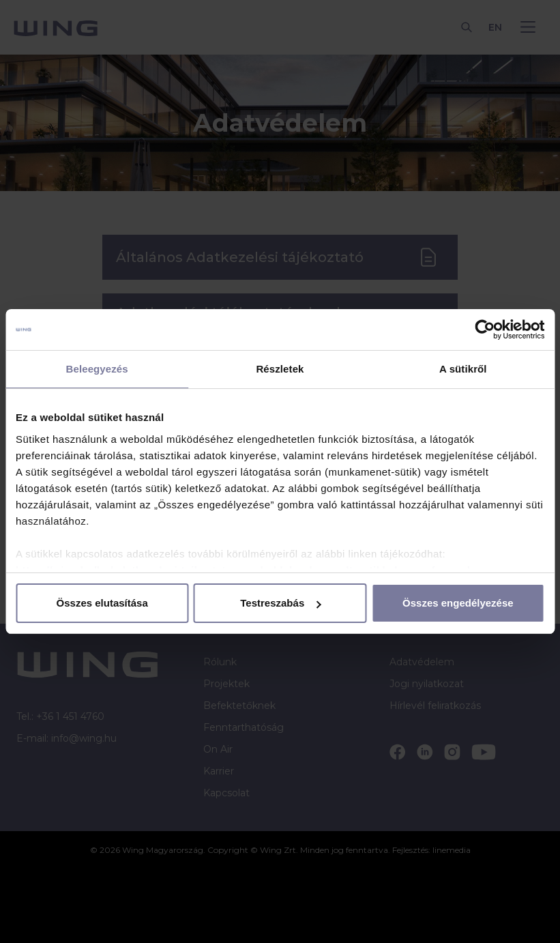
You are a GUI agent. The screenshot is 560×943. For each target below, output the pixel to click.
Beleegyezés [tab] (97, 369)
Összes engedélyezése (458, 603)
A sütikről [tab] (463, 369)
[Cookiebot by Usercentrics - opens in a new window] (485, 330)
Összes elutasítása (102, 603)
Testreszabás (280, 603)
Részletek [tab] (280, 369)
